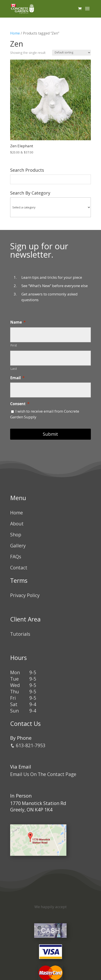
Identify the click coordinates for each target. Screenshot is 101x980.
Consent (20, 404)
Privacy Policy (25, 595)
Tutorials (20, 634)
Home (15, 33)
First (14, 345)
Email (17, 378)
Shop (16, 535)
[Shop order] (71, 53)
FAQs (16, 557)
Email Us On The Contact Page (43, 774)
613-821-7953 (28, 745)
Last (14, 369)
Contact (19, 568)
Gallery (18, 546)
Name (18, 322)
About (17, 524)
